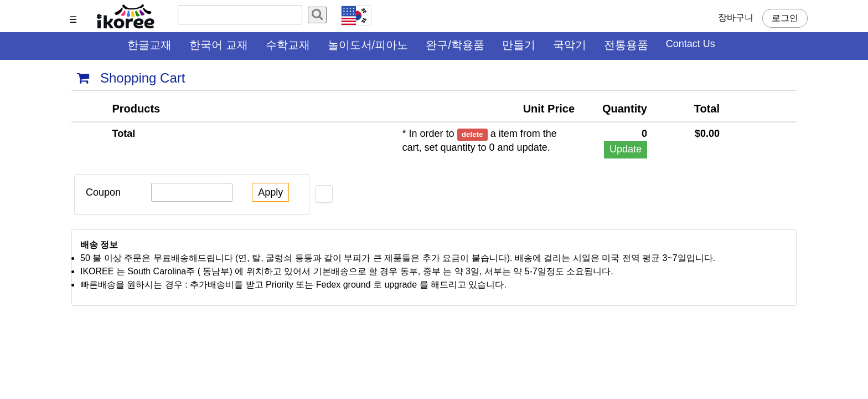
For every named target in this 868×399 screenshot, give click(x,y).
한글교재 (149, 45)
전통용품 (626, 45)
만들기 (519, 45)
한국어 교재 (219, 45)
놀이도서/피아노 (368, 45)
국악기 (570, 45)
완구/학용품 (455, 45)
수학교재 (288, 45)
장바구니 (736, 17)
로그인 (785, 18)
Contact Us (691, 44)
